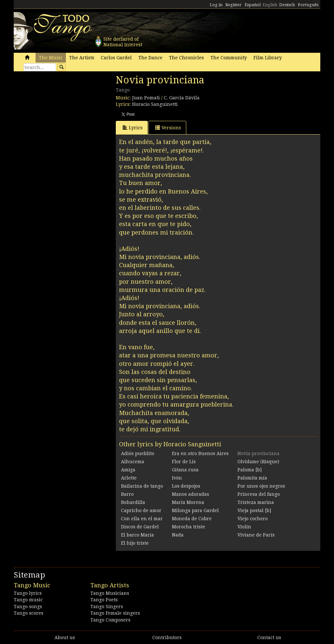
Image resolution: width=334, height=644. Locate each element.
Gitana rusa (185, 470)
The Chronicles (186, 58)
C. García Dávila (182, 98)
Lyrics (133, 128)
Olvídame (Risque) (258, 462)
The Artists (82, 58)
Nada (178, 535)
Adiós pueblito (138, 453)
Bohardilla (133, 502)
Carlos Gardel (116, 58)
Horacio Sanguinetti (155, 104)
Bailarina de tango (142, 486)
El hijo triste (135, 543)
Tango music (28, 600)
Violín (244, 527)
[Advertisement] (63, 119)
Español (253, 5)
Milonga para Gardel (195, 510)
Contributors (167, 637)
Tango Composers (110, 620)
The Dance (150, 58)
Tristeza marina (256, 502)
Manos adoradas (190, 494)
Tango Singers (107, 607)
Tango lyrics (28, 593)
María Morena (188, 502)
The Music (51, 58)
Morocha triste (189, 527)
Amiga (128, 470)
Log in (216, 5)
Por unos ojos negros (261, 486)
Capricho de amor (141, 510)
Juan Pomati (146, 98)
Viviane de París (256, 535)
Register (234, 5)
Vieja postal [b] (254, 510)
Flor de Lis (184, 462)
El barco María (137, 535)
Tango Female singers (115, 613)
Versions (168, 128)
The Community (229, 58)
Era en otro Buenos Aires (200, 453)
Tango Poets (104, 600)
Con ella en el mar (142, 519)
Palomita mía (252, 478)
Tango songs (28, 607)
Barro (127, 494)
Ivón (177, 478)
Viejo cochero (253, 519)
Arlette (129, 478)
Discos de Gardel (140, 527)
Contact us (269, 637)
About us (65, 637)
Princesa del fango (259, 494)
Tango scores (29, 613)
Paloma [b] (250, 470)
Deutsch (287, 5)
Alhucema (133, 462)
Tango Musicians (110, 593)
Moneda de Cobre (192, 519)
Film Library (268, 58)
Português (308, 5)
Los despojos (186, 486)
